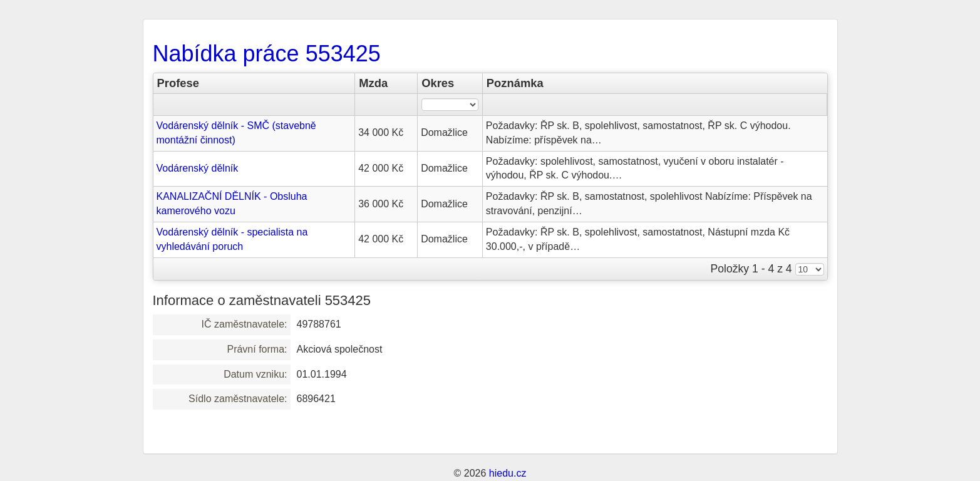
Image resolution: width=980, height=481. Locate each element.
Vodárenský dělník (198, 168)
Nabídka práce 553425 (267, 54)
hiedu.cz (508, 473)
